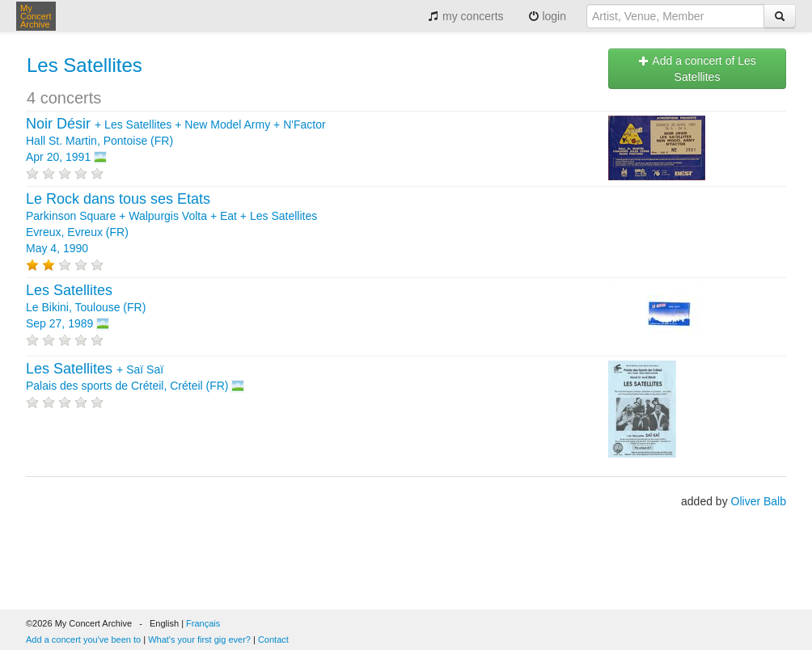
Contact (273, 639)
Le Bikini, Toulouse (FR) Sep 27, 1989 (86, 307)
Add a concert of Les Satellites (697, 69)
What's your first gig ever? (199, 639)
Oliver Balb (759, 501)
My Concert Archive (36, 16)
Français (203, 623)
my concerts (465, 16)
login (547, 16)
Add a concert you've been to (83, 639)
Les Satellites (85, 65)
